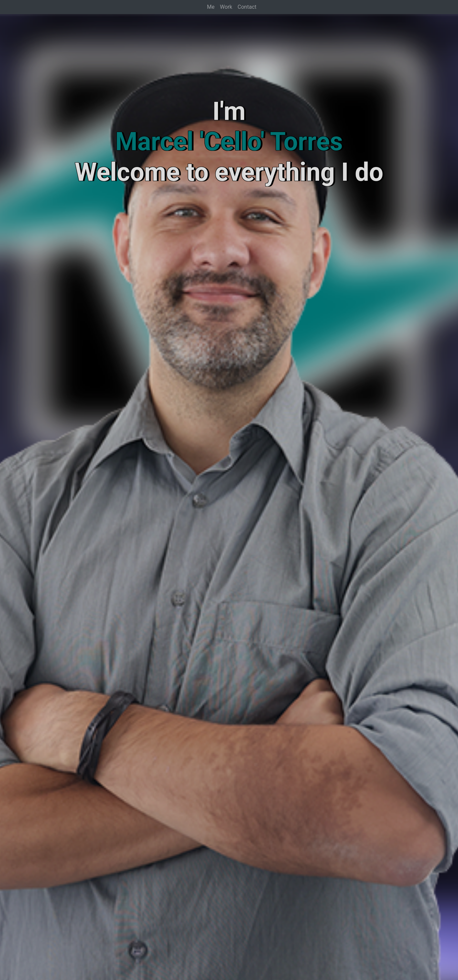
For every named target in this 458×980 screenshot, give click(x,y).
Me (211, 7)
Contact (247, 7)
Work (226, 7)
